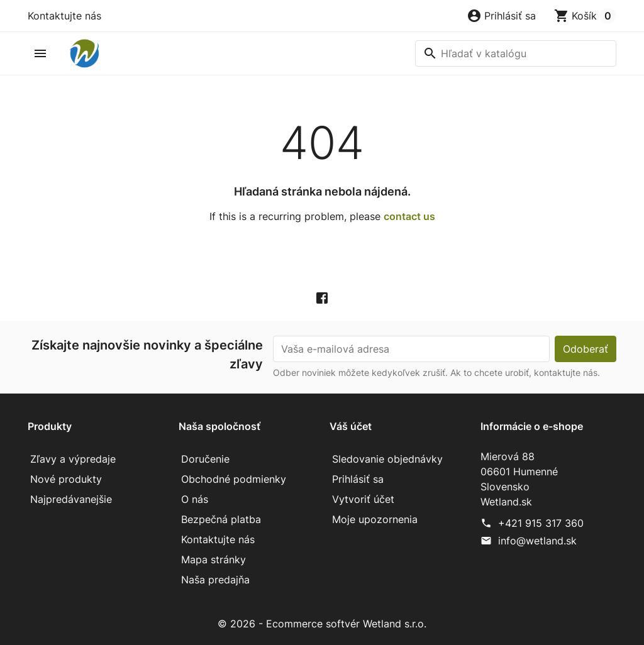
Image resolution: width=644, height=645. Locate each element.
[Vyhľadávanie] (516, 53)
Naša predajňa (215, 580)
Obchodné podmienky (234, 479)
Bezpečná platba (221, 519)
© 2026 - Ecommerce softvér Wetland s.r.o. (322, 624)
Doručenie (205, 459)
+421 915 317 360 (541, 523)
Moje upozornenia (375, 519)
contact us (409, 216)
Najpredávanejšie (71, 499)
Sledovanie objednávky (387, 459)
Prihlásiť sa (358, 479)
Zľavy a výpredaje (73, 459)
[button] (501, 16)
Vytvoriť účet (363, 499)
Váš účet (351, 426)
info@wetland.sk (537, 541)
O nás (195, 499)
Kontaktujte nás (64, 16)
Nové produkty (66, 479)
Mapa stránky (214, 560)
